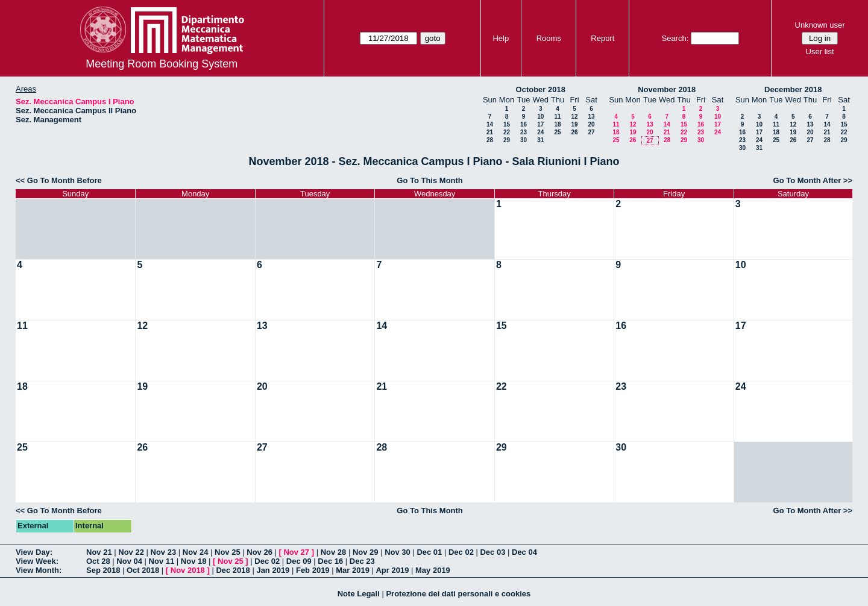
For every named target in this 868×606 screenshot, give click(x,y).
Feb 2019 (313, 570)
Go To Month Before (64, 180)
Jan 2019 (273, 570)
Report (602, 38)
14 (490, 124)
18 (557, 124)
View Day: (34, 552)
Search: (675, 38)
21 (490, 132)
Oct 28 (98, 561)
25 (557, 132)
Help (501, 38)
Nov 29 (366, 552)
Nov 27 (296, 552)
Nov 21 (99, 552)
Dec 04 (524, 552)
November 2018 (667, 89)
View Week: (37, 561)
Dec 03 (492, 552)
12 (574, 117)
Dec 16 (330, 561)
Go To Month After (807, 180)
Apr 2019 (392, 570)
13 (591, 117)
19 (574, 124)
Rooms (549, 38)
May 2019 (433, 570)
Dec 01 (429, 552)
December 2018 (793, 89)
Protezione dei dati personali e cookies (458, 594)
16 (524, 124)
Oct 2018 (143, 570)
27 (591, 132)
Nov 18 (194, 561)
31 (540, 140)
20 (591, 124)
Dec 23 (362, 561)
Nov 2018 (188, 570)
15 (507, 124)
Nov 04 (129, 561)
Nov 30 (398, 552)
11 (557, 117)
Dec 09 (299, 561)
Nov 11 (162, 561)
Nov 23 (164, 552)
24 (540, 132)
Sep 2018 (103, 570)
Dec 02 (461, 552)
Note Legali (359, 594)
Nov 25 (228, 552)
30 (524, 140)
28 (490, 140)
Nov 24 (196, 552)
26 (574, 132)
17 (540, 124)
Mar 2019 (353, 570)
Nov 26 (259, 552)
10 (540, 117)
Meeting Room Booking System (162, 64)
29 (507, 140)
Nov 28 (334, 552)
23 (524, 132)
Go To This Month (430, 180)
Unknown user (820, 25)
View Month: (39, 570)
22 (507, 132)
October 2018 (541, 89)
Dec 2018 (233, 570)
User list (820, 52)
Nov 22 (131, 552)
